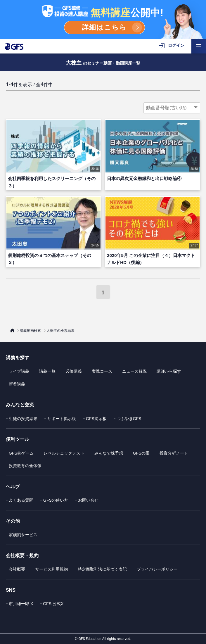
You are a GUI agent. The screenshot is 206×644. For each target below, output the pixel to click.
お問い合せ (88, 500)
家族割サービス (23, 535)
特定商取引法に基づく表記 (102, 569)
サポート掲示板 (62, 419)
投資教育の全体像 (25, 466)
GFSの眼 (141, 453)
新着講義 (17, 384)
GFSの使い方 (56, 500)
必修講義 (74, 371)
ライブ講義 (19, 371)
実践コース (102, 371)
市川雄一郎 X (21, 604)
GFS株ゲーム (21, 453)
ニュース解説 (134, 371)
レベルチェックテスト (64, 453)
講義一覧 (47, 371)
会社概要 (17, 569)
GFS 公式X (53, 604)
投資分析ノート (174, 453)
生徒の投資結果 (23, 419)
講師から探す (169, 371)
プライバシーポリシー (157, 569)
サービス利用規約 (51, 569)
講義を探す (18, 358)
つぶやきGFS (129, 419)
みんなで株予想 (109, 453)
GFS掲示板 (96, 419)
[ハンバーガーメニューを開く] (199, 46)
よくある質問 (21, 500)
